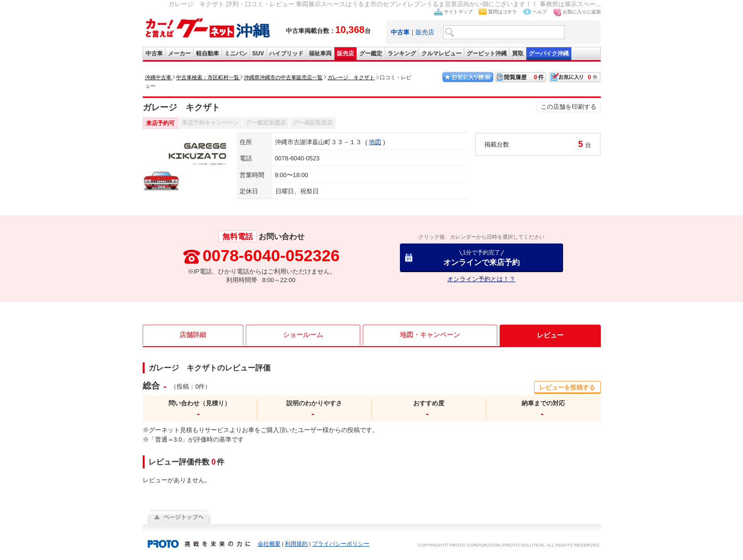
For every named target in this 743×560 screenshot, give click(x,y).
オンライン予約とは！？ (481, 279)
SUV (258, 53)
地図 (375, 142)
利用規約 (296, 544)
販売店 (425, 32)
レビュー (550, 335)
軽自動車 (208, 53)
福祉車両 (320, 53)
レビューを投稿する (567, 387)
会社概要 (269, 544)
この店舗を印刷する (569, 107)
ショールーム (303, 335)
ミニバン (236, 53)
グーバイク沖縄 (549, 53)
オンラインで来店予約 (481, 258)
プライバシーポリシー (341, 544)
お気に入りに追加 (582, 12)
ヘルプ (540, 12)
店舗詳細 (193, 335)
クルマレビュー (441, 53)
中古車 (154, 53)
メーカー (179, 53)
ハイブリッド (286, 53)
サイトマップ (458, 12)
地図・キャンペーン (430, 335)
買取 (518, 53)
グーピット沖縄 (487, 53)
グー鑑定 (371, 53)
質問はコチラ (502, 12)
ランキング (402, 53)
